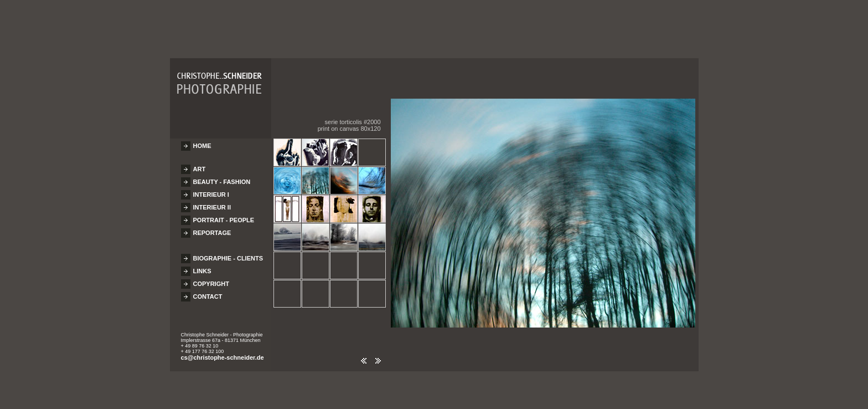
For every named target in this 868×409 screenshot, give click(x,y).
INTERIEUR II (212, 202)
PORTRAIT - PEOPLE (224, 215)
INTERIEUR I (211, 190)
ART (200, 164)
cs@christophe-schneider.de (223, 352)
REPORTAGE (212, 228)
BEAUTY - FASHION (222, 177)
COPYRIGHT (211, 279)
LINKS (202, 266)
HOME (202, 141)
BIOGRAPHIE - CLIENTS (228, 253)
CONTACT (208, 292)
